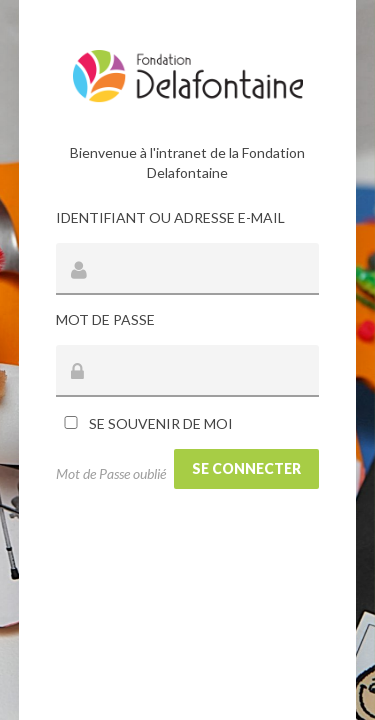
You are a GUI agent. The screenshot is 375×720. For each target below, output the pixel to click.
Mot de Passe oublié (111, 473)
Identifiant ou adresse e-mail (170, 217)
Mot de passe (105, 319)
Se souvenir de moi (144, 423)
